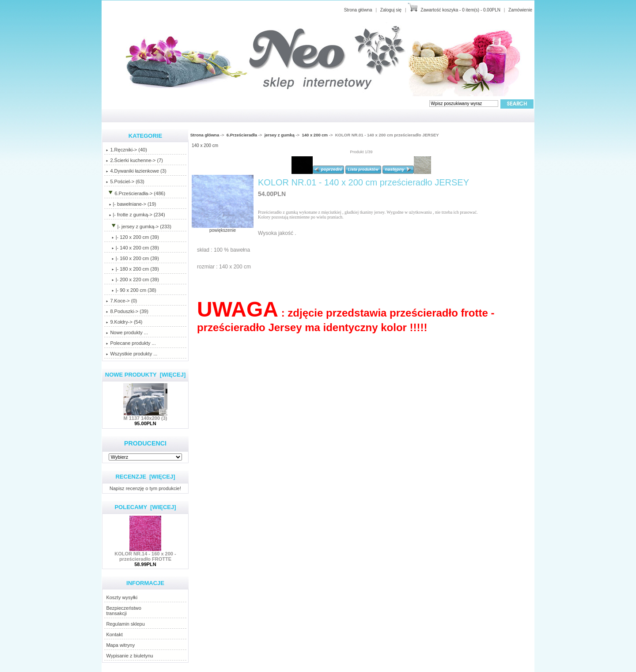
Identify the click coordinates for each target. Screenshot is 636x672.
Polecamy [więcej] (145, 507)
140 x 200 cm (315, 135)
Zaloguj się (391, 10)
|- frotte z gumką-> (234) (135, 215)
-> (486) (136, 193)
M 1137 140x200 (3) (145, 416)
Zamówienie (520, 10)
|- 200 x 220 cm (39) (132, 279)
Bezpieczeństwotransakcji (124, 611)
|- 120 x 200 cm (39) (132, 237)
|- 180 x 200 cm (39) (132, 269)
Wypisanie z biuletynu (129, 656)
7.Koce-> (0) (121, 301)
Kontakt (114, 634)
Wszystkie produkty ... (132, 354)
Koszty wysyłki (122, 597)
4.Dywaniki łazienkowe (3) (136, 171)
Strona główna (358, 10)
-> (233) (139, 227)
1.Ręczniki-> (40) (126, 150)
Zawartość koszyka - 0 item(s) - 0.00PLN (460, 10)
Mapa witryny (120, 645)
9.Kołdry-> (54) (124, 322)
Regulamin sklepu (125, 624)
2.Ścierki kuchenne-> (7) (134, 160)
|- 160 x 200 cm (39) (132, 258)
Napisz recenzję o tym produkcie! (145, 488)
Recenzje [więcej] (145, 477)
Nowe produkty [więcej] (146, 375)
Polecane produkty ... (131, 343)
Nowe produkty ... (127, 332)
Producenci (145, 443)
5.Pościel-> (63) (125, 181)
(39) (132, 248)
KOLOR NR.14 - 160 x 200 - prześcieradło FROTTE (145, 554)
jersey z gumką (280, 135)
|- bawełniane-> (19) (131, 204)
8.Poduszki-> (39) (127, 311)
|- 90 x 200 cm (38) (131, 290)
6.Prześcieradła (242, 135)
